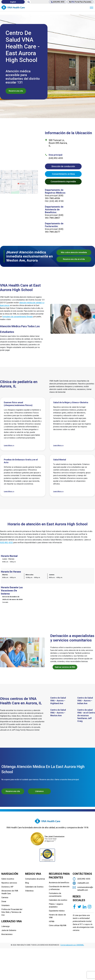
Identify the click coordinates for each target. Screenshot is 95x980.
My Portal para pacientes (80, 2)
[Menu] (91, 8)
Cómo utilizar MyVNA (58, 925)
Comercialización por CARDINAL (72, 945)
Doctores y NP (7, 887)
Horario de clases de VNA (57, 916)
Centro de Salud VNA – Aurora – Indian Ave (85, 701)
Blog (27, 883)
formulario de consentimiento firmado (18, 317)
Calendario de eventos (58, 900)
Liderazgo (6, 926)
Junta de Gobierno (9, 930)
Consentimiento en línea (63, 174)
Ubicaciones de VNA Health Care (10, 892)
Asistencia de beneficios (59, 883)
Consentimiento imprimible (63, 182)
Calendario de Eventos (34, 887)
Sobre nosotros (8, 879)
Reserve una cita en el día (74, 259)
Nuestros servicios (9, 883)
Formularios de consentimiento (55, 895)
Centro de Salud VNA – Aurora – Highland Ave (58, 701)
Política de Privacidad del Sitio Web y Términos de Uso (12, 912)
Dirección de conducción (63, 166)
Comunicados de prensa (35, 879)
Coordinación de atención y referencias (59, 888)
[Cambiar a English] (13, 2)
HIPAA (52, 921)
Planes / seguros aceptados (56, 905)
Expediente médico (57, 911)
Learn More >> (9, 445)
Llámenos (39, 791)
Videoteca (29, 891)
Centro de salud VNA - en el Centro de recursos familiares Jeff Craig (86, 715)
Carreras (5, 897)
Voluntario (5, 905)
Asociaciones (7, 934)
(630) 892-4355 (58, 2)
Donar (4, 901)
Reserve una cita (16, 91)
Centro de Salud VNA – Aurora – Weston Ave (58, 713)
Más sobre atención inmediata (74, 252)
